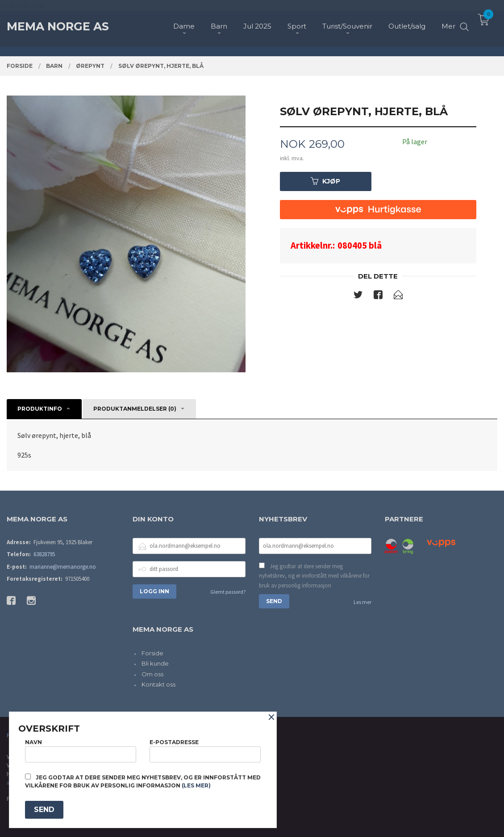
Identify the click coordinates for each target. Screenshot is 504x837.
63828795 (44, 554)
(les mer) (196, 785)
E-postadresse (205, 751)
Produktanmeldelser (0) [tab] (135, 409)
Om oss (152, 674)
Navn (81, 751)
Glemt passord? (228, 592)
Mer (448, 23)
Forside (152, 653)
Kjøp (325, 181)
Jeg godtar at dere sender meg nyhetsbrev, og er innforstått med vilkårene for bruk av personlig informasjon (314, 576)
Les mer (362, 602)
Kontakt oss (158, 684)
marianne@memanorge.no (63, 567)
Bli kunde (155, 663)
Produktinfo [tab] (40, 409)
